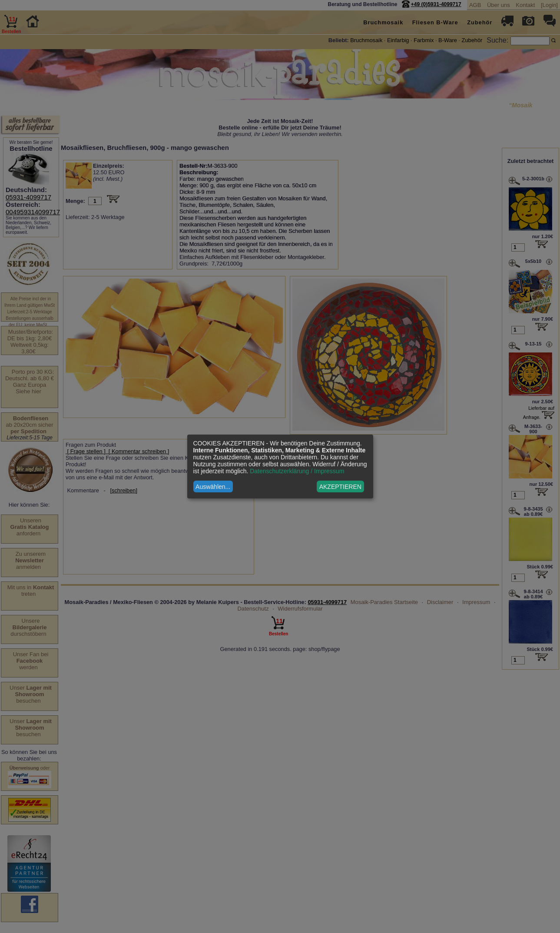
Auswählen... (213, 487)
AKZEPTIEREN (340, 487)
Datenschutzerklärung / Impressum (297, 471)
